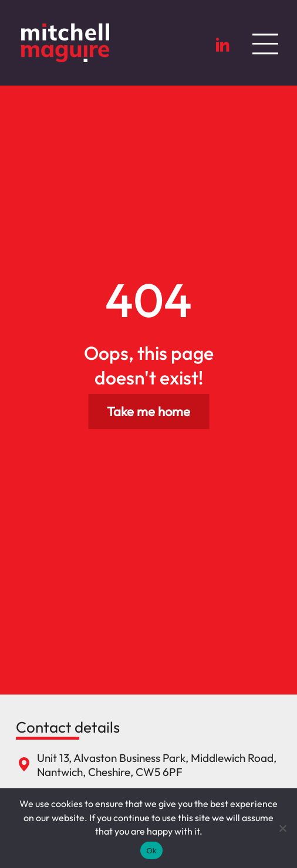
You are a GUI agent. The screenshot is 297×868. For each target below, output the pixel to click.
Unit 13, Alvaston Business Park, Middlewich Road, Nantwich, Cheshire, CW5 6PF (157, 765)
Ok (151, 851)
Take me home (148, 411)
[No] (282, 828)
